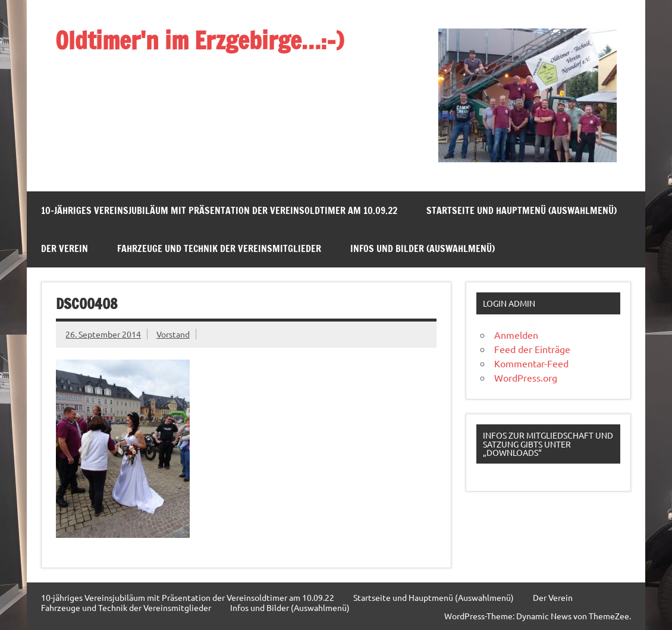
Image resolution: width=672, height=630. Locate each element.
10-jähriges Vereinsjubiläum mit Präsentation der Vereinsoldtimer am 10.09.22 (219, 210)
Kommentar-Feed (531, 363)
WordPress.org (526, 377)
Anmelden (516, 335)
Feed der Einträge (532, 349)
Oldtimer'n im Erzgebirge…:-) (200, 40)
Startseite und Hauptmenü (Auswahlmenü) (522, 210)
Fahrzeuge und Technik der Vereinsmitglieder (219, 248)
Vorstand (173, 334)
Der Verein (65, 248)
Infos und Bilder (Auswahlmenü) (423, 248)
